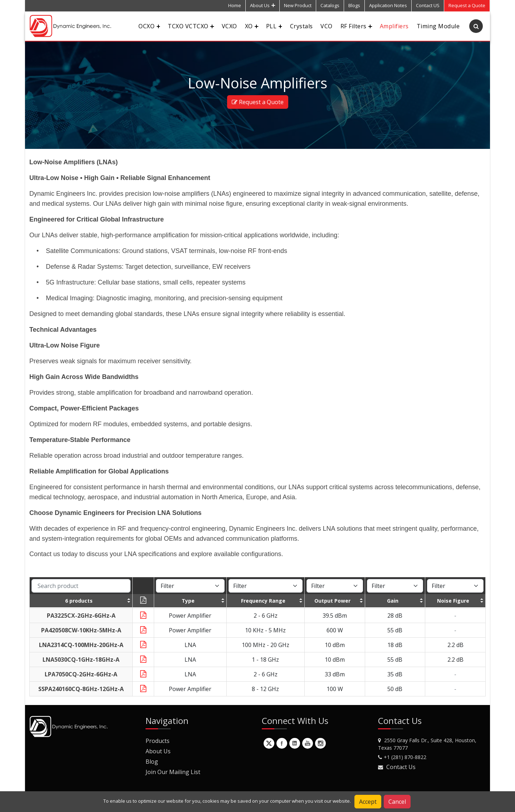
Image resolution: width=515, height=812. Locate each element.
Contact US (428, 5)
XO (252, 26)
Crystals (301, 26)
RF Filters (356, 26)
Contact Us (401, 767)
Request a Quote (258, 102)
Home (235, 5)
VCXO (229, 26)
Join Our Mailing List (173, 772)
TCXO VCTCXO (191, 26)
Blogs (354, 5)
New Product (298, 5)
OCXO (149, 26)
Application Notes (388, 5)
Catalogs (330, 5)
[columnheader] (81, 601)
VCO (326, 26)
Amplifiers (394, 26)
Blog (152, 762)
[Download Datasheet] (143, 616)
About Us (263, 5)
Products (158, 741)
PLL (274, 26)
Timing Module (438, 26)
